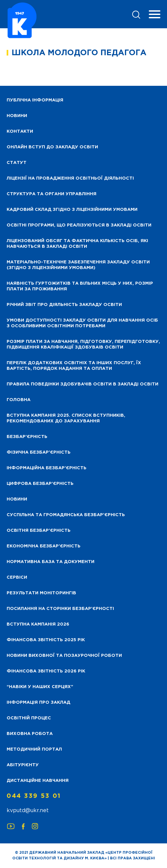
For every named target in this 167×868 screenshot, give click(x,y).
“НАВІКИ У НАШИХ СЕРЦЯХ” (40, 687)
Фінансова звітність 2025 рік (46, 640)
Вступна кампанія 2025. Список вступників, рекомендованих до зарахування (66, 418)
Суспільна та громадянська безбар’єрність (66, 515)
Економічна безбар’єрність (44, 546)
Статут (17, 163)
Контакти (20, 132)
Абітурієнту (23, 765)
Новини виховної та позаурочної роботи (64, 656)
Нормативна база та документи (51, 562)
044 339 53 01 (34, 796)
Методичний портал (34, 749)
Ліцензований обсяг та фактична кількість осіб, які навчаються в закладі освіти (77, 244)
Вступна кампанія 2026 (38, 624)
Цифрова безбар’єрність (40, 484)
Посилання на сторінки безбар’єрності (60, 609)
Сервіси (17, 578)
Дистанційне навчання (38, 781)
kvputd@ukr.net (28, 811)
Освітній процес (29, 718)
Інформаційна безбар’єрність (47, 468)
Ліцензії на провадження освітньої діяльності (70, 178)
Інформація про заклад (38, 703)
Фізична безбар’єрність (39, 452)
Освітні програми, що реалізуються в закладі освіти (79, 225)
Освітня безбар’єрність (39, 531)
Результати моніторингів (41, 593)
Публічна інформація (35, 100)
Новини (17, 499)
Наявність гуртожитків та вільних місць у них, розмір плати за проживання (80, 286)
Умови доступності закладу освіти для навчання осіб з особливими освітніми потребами (82, 323)
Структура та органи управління (52, 194)
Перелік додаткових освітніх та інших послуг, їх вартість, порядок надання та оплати (74, 366)
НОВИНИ (17, 116)
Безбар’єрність (27, 437)
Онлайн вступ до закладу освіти (52, 147)
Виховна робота (30, 734)
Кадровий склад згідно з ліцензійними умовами (72, 210)
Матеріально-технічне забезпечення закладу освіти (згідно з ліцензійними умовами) (78, 265)
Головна (19, 400)
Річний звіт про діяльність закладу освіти (64, 305)
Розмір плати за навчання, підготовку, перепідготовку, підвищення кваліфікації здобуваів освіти (83, 345)
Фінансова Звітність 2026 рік (46, 671)
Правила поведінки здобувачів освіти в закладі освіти (83, 384)
